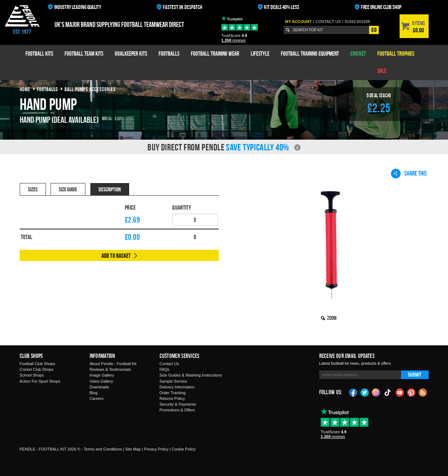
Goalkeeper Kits (131, 53)
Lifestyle (260, 53)
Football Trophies (396, 53)
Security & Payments (178, 404)
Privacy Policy (156, 449)
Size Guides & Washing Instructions (191, 375)
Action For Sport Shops (40, 381)
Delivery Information (177, 387)
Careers (97, 398)
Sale (382, 71)
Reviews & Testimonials (110, 369)
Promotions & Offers (177, 410)
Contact (328, 22)
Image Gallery (102, 375)
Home (25, 89)
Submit (415, 375)
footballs (48, 89)
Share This (409, 173)
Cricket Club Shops (37, 369)
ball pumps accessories (90, 89)
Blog (94, 393)
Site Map (133, 449)
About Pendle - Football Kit (113, 364)
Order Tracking (173, 393)
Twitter (365, 392)
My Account (298, 22)
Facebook (353, 392)
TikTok (388, 392)
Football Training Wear (215, 53)
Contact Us (169, 364)
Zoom (332, 318)
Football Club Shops (37, 364)
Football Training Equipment (310, 53)
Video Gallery (102, 381)
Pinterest (411, 392)
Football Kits (39, 53)
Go (374, 30)
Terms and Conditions (103, 449)
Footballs (169, 53)
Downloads (99, 387)
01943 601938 (357, 22)
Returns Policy (172, 398)
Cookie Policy (184, 449)
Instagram (376, 392)
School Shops (32, 375)
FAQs (165, 369)
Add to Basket (116, 256)
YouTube (400, 392)
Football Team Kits (84, 53)
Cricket (358, 53)
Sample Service (173, 381)
